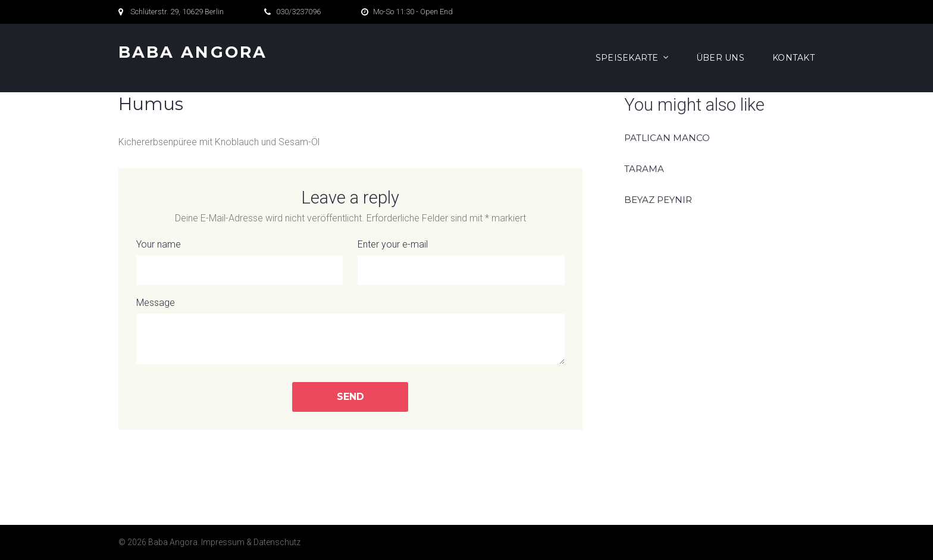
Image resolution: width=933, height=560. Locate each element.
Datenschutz (277, 542)
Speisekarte (627, 58)
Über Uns (720, 58)
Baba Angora (193, 52)
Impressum (223, 542)
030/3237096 (298, 12)
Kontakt (793, 58)
